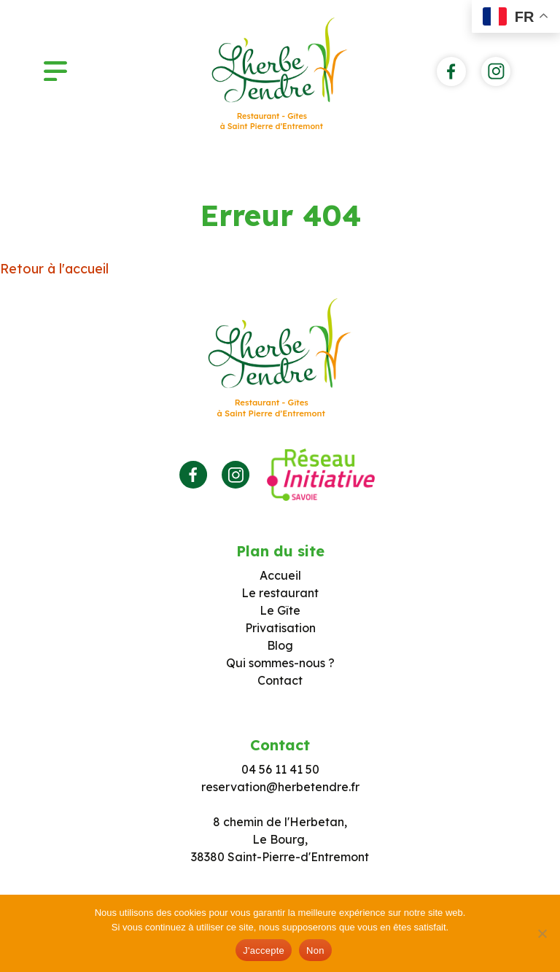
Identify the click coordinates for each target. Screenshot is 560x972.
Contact (280, 680)
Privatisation (280, 628)
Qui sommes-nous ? (280, 663)
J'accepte (264, 950)
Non (315, 950)
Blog (280, 645)
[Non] (542, 933)
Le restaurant (280, 593)
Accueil (280, 575)
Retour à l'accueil (54, 269)
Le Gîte (280, 610)
